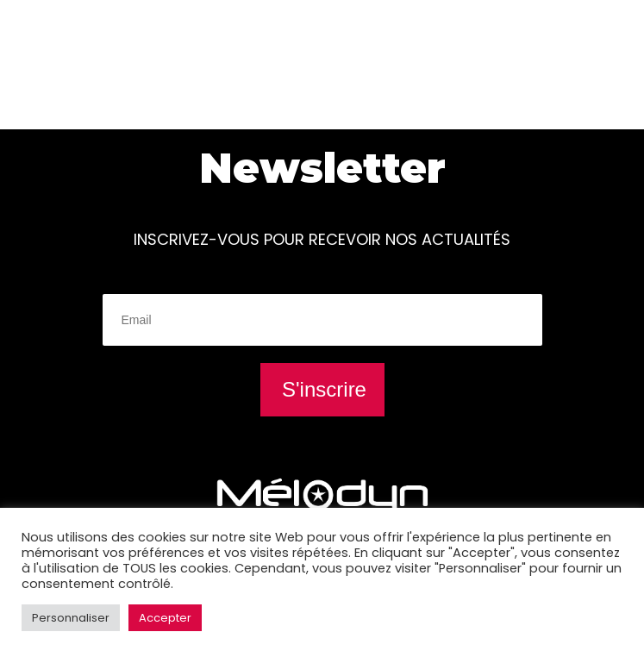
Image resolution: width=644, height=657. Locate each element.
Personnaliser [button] (71, 618)
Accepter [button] (165, 618)
